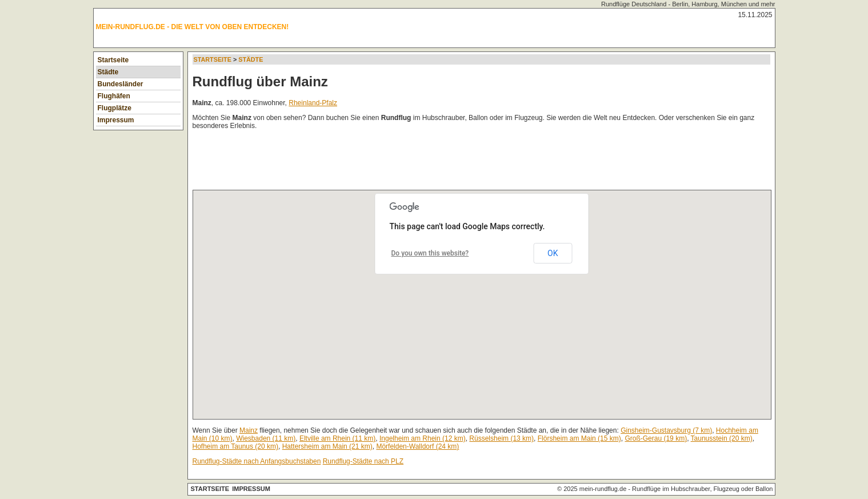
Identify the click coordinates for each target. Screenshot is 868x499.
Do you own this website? (430, 253)
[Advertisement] (401, 162)
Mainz (249, 430)
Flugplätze (115, 108)
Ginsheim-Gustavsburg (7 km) (666, 430)
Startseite (113, 60)
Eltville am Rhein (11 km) (337, 438)
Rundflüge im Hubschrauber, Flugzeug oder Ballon (702, 489)
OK (553, 253)
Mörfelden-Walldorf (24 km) (417, 446)
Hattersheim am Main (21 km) (327, 446)
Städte (108, 72)
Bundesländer (121, 84)
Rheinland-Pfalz (313, 103)
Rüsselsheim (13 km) (501, 438)
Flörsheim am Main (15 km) (579, 438)
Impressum (116, 120)
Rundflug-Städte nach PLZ (363, 461)
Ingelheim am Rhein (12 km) (423, 438)
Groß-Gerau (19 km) (656, 438)
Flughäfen (114, 96)
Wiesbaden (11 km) (266, 438)
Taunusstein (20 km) (722, 438)
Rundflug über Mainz (260, 81)
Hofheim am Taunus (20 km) (236, 446)
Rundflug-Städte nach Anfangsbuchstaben (257, 461)
